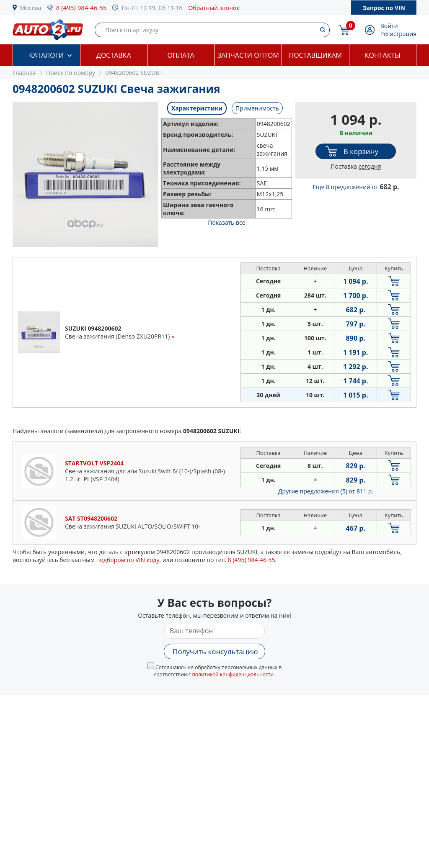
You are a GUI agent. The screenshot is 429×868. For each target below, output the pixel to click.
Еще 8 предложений (356, 187)
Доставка (114, 55)
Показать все (226, 222)
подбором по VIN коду (128, 560)
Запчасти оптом (248, 55)
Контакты (383, 55)
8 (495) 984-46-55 (81, 8)
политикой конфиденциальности (233, 674)
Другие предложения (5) (326, 491)
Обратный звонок (214, 8)
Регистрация (398, 34)
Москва (31, 8)
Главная (24, 73)
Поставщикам (315, 55)
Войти (389, 26)
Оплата (181, 55)
